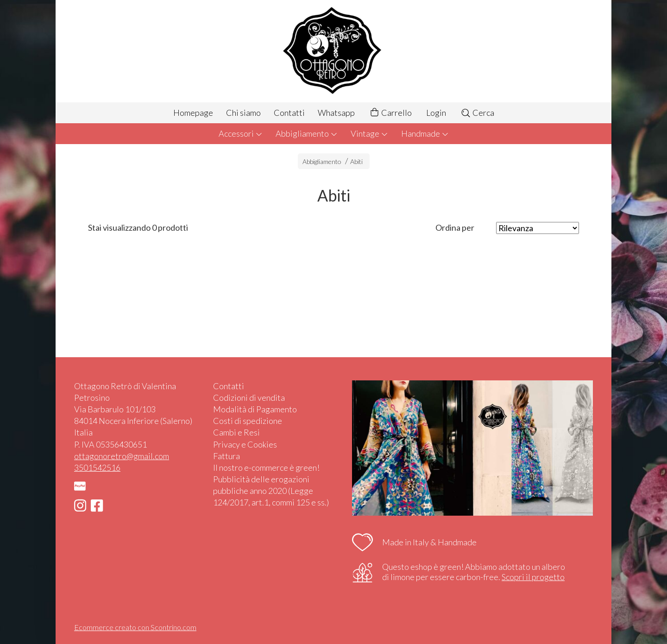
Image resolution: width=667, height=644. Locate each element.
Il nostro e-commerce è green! (266, 467)
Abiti (356, 161)
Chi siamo (243, 113)
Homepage (193, 113)
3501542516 (97, 467)
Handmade (425, 133)
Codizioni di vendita (249, 398)
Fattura (227, 456)
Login (436, 113)
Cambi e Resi (236, 432)
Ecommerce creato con (135, 627)
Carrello (390, 113)
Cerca (477, 113)
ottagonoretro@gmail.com (122, 456)
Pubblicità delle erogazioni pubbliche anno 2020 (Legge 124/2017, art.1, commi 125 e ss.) (271, 491)
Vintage (369, 133)
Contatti (289, 113)
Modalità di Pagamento (255, 409)
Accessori (241, 133)
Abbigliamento (307, 133)
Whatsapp (336, 113)
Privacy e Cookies (245, 444)
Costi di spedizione (248, 421)
